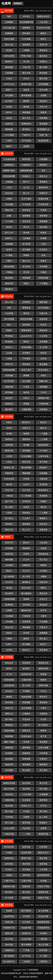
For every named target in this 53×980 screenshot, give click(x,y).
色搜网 (6, 3)
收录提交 (18, 3)
